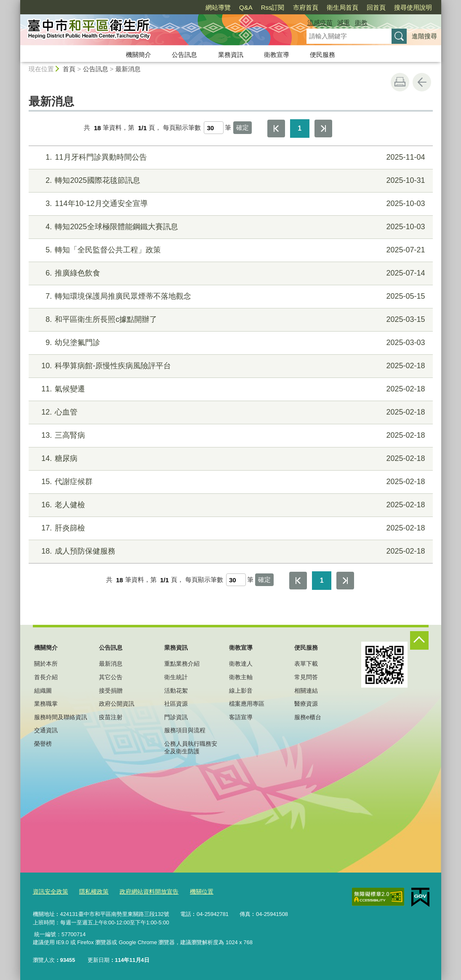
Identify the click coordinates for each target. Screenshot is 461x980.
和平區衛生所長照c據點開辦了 (229, 320)
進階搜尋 (424, 36)
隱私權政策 (90, 891)
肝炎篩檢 (229, 528)
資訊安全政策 (49, 891)
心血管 (229, 412)
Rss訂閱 (273, 7)
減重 (344, 23)
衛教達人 (241, 664)
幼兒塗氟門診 (229, 343)
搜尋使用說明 (413, 7)
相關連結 (306, 691)
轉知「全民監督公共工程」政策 (229, 250)
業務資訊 (231, 55)
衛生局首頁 (342, 7)
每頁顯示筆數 (182, 128)
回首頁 (376, 7)
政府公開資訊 (117, 704)
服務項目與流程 (185, 730)
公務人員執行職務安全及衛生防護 (191, 747)
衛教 (361, 23)
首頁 (69, 69)
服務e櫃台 (308, 717)
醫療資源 (306, 704)
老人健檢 (229, 505)
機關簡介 (139, 55)
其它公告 (111, 677)
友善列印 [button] (400, 82)
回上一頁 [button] (422, 82)
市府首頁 (306, 7)
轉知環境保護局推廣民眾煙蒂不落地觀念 (229, 296)
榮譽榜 (43, 744)
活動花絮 (176, 691)
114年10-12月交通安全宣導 (229, 204)
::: (17, 4)
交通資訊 (46, 730)
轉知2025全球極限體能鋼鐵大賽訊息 (229, 227)
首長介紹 (46, 677)
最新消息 (128, 69)
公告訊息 (184, 55)
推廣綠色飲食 (229, 273)
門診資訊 (176, 717)
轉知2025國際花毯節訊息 (229, 181)
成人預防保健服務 (229, 551)
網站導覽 (218, 7)
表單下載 (306, 664)
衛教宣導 (277, 55)
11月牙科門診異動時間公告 (229, 157)
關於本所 (46, 664)
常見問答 (306, 677)
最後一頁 (323, 129)
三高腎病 (229, 435)
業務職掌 (46, 704)
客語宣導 (241, 717)
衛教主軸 (241, 677)
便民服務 (322, 55)
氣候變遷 (229, 389)
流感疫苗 (320, 23)
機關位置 (192, 891)
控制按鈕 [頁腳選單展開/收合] (419, 640)
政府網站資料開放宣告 (142, 891)
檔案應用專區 (247, 704)
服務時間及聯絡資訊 (61, 717)
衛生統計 (176, 677)
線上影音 (241, 691)
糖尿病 (229, 459)
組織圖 (43, 691)
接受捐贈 (111, 691)
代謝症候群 (229, 482)
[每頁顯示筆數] (214, 128)
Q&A (246, 7)
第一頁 (276, 129)
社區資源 (176, 704)
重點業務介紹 (182, 664)
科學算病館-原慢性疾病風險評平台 (229, 366)
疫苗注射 (111, 717)
